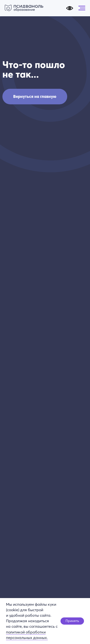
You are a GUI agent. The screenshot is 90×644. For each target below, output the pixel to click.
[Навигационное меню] (82, 8)
